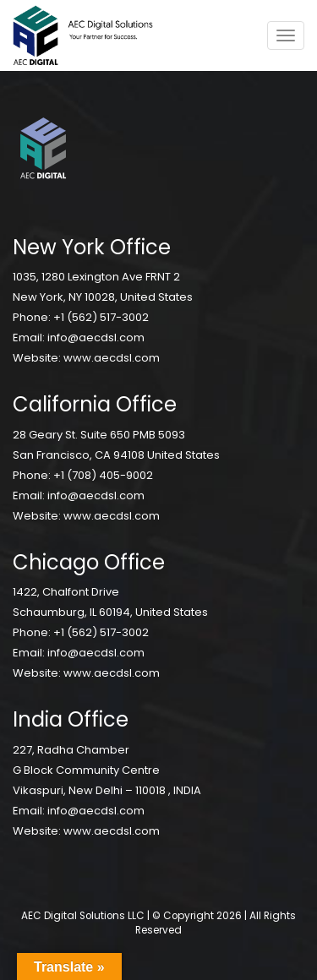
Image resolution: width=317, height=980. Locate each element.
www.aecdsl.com (112, 358)
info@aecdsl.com (96, 338)
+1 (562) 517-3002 (101, 317)
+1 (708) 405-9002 (103, 475)
